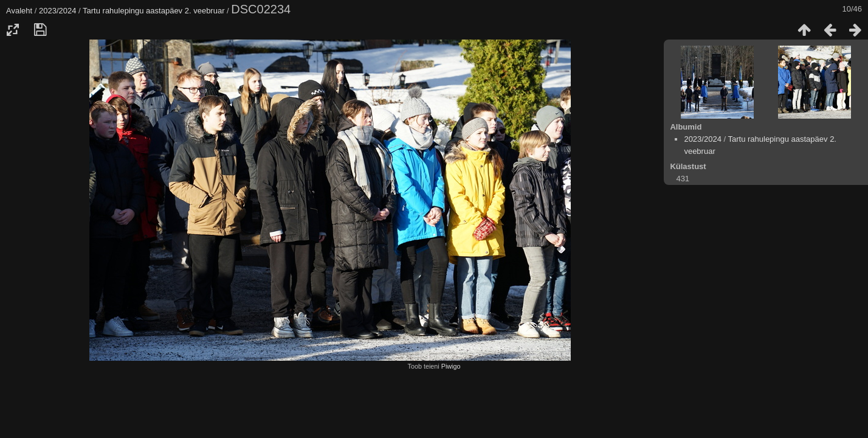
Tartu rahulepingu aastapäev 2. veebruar (153, 11)
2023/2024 (57, 11)
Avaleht (19, 11)
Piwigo (451, 366)
